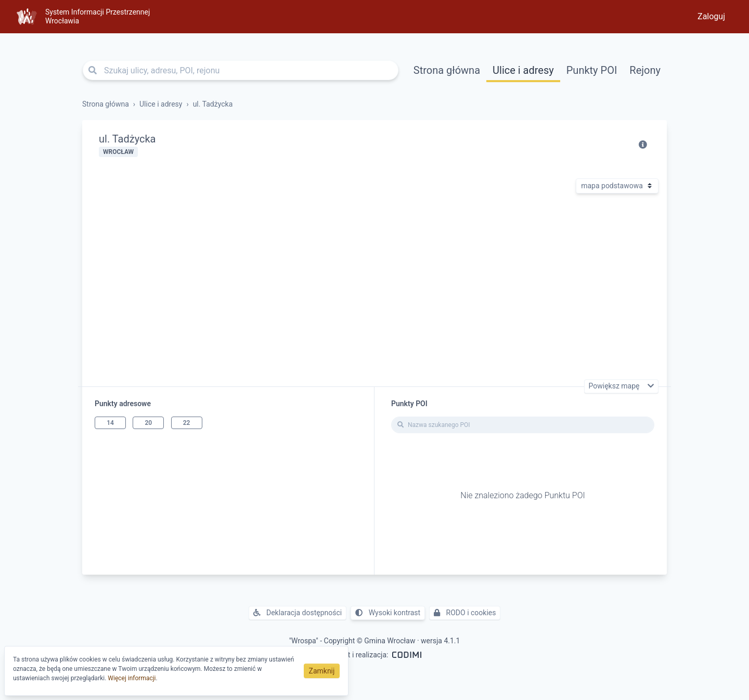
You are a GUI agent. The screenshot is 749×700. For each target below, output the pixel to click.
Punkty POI (592, 70)
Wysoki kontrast (388, 613)
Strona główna (447, 70)
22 (187, 423)
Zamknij (322, 671)
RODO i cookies (465, 613)
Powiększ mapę (615, 386)
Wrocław (118, 152)
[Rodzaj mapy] (617, 186)
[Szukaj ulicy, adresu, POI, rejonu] (241, 70)
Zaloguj (711, 16)
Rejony (645, 70)
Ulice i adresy (523, 70)
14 (110, 423)
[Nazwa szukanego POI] (523, 425)
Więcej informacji (132, 678)
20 (148, 423)
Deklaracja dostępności (298, 613)
